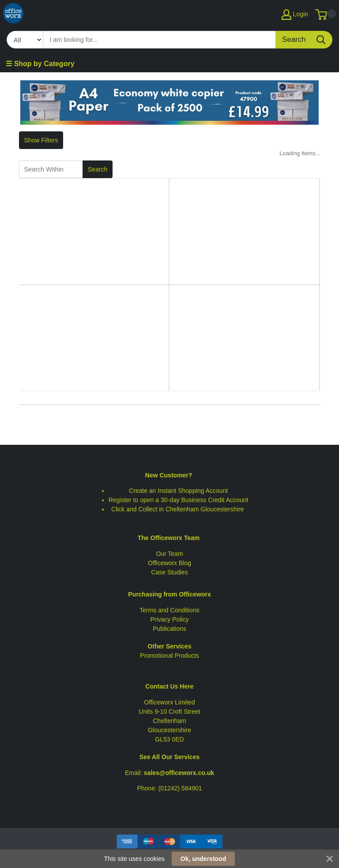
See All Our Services (169, 757)
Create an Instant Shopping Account (178, 491)
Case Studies (169, 572)
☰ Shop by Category (40, 64)
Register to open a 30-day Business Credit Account (179, 500)
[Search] (160, 40)
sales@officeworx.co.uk (179, 773)
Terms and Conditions (169, 610)
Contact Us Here (170, 686)
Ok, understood (203, 859)
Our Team (169, 554)
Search (98, 169)
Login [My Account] (295, 15)
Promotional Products (169, 656)
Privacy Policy (169, 619)
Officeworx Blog (169, 563)
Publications (169, 629)
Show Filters (41, 140)
